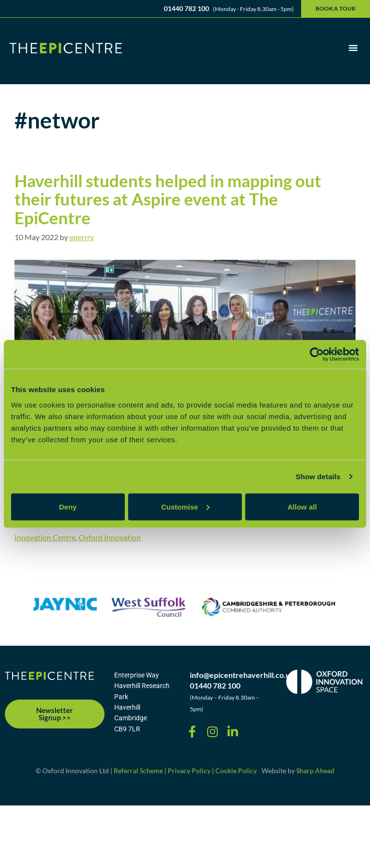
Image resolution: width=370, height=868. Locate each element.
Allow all (302, 506)
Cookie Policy (236, 771)
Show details (318, 477)
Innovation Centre (45, 537)
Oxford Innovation (110, 537)
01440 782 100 (186, 8)
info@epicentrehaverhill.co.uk (242, 675)
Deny (68, 506)
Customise (185, 506)
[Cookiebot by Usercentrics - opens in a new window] (317, 355)
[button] (353, 48)
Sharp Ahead (315, 771)
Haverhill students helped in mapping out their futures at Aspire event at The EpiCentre (168, 199)
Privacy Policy (189, 771)
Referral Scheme (138, 771)
